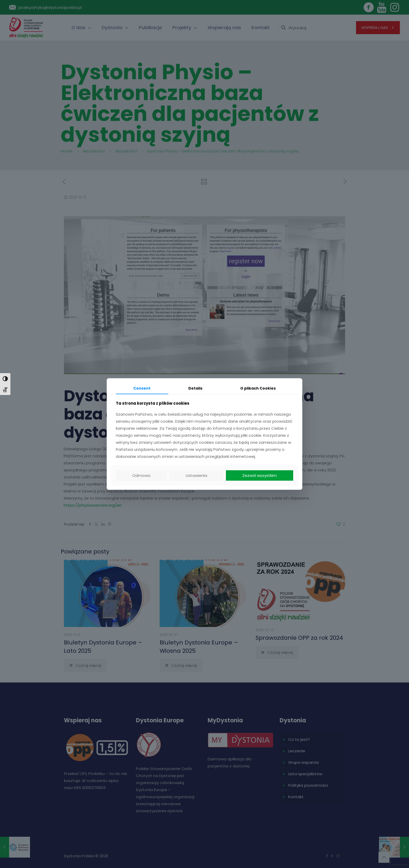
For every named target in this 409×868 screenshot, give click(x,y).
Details (195, 388)
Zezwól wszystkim (260, 475)
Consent (142, 388)
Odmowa (141, 475)
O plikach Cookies (258, 388)
